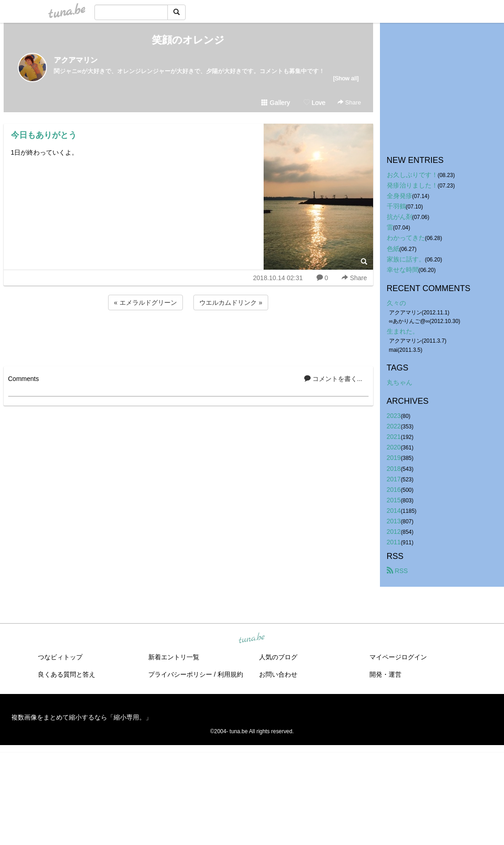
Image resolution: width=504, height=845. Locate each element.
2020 (394, 447)
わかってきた (406, 238)
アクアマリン (76, 60)
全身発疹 (400, 196)
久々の (396, 303)
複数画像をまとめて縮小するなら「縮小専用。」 (82, 717)
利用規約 (230, 674)
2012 (394, 532)
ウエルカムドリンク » (231, 303)
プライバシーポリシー (180, 674)
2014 (394, 511)
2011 (394, 542)
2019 (394, 458)
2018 (394, 469)
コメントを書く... (333, 379)
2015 (394, 500)
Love (314, 103)
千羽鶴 (396, 206)
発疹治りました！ (412, 185)
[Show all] (346, 78)
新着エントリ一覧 (174, 657)
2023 (394, 416)
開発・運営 (385, 674)
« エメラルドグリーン (145, 303)
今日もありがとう (44, 135)
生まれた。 (403, 331)
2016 (394, 490)
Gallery (275, 103)
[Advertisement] (188, 337)
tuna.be (252, 639)
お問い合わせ (278, 674)
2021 (394, 437)
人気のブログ (278, 657)
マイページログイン (398, 657)
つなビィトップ (60, 657)
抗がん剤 (400, 217)
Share (349, 102)
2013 (394, 521)
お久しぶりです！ (412, 175)
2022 (394, 426)
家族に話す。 (406, 259)
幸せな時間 (403, 270)
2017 (394, 479)
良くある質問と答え (67, 674)
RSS (397, 571)
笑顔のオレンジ (188, 40)
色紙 (393, 249)
